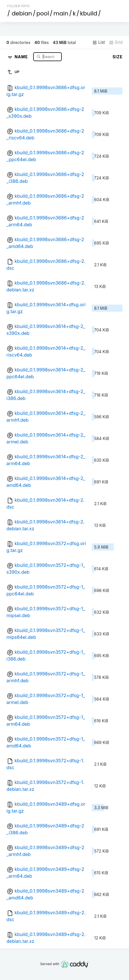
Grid (116, 42)
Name (22, 56)
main (61, 13)
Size (118, 57)
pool (43, 13)
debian (22, 13)
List (99, 42)
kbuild (89, 13)
